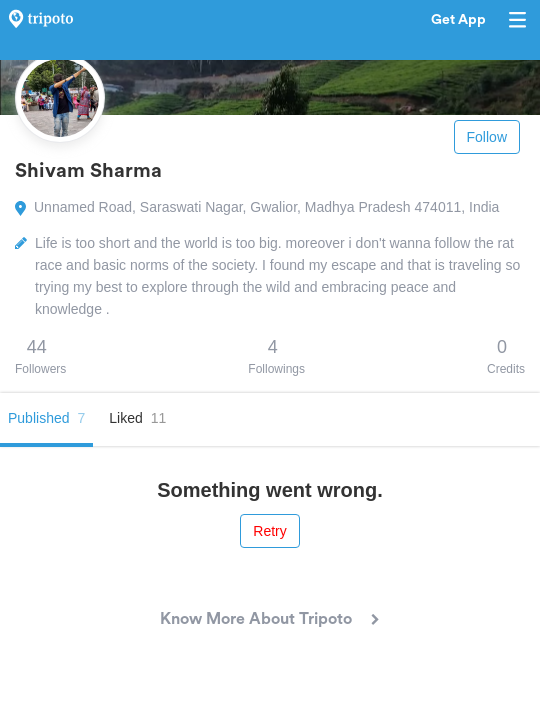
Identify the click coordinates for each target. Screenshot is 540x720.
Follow (487, 137)
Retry (269, 531)
